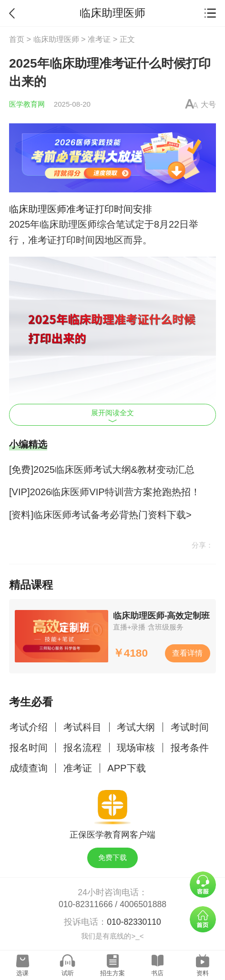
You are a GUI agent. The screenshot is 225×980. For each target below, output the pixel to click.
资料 (203, 973)
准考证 (99, 39)
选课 (22, 973)
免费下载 (112, 857)
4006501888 (143, 904)
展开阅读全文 (112, 415)
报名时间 (29, 748)
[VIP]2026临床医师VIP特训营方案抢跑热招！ (105, 492)
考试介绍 (29, 727)
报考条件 (190, 748)
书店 (157, 973)
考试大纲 (136, 727)
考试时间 (190, 727)
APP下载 (126, 768)
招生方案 (112, 973)
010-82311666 (86, 904)
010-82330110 (134, 922)
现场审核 (136, 748)
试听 (68, 973)
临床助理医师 (56, 39)
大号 (208, 104)
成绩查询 (29, 768)
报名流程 (82, 748)
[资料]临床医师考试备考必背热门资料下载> (100, 515)
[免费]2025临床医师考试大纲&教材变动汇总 (102, 470)
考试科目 (82, 727)
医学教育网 (27, 104)
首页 (17, 39)
